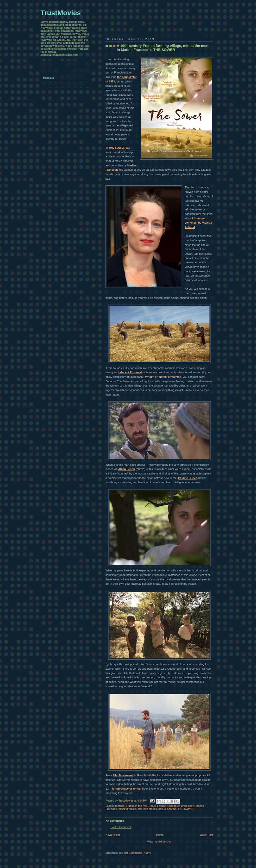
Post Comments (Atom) (137, 853)
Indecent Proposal (130, 372)
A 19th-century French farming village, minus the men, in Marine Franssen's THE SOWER (163, 48)
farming (120, 806)
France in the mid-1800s (141, 806)
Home (160, 835)
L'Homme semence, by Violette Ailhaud (198, 223)
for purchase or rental (126, 789)
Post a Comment (121, 827)
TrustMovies (126, 801)
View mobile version (159, 842)
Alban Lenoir (127, 469)
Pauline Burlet (187, 478)
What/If (150, 377)
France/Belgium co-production (176, 806)
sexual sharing (167, 809)
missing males (127, 809)
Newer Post (113, 835)
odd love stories (147, 809)
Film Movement (123, 775)
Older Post (206, 835)
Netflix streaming (170, 377)
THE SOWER (117, 148)
